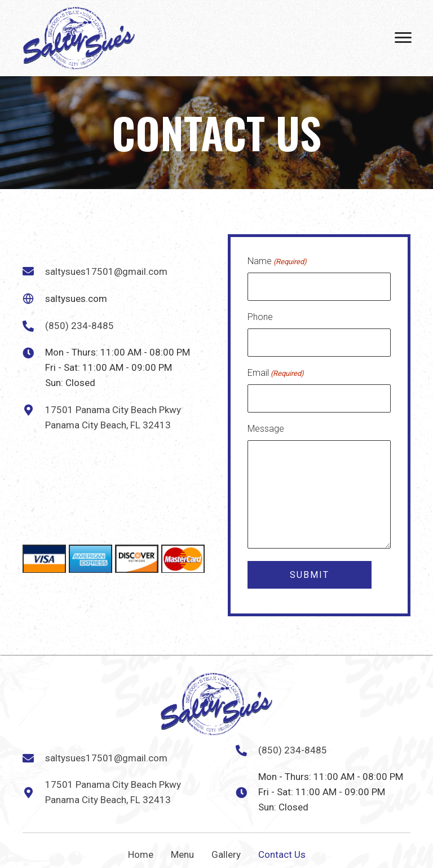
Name (277, 262)
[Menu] (403, 38)
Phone (260, 316)
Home (141, 851)
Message (266, 425)
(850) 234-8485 (79, 324)
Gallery (226, 851)
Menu (182, 851)
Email (276, 371)
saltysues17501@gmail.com (106, 270)
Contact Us (282, 851)
